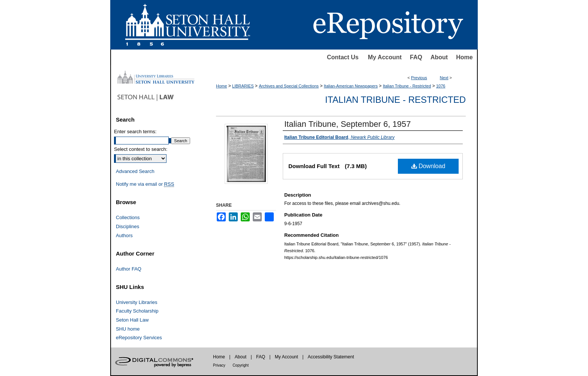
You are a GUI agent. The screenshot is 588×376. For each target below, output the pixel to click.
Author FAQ (129, 269)
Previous (419, 78)
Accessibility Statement (331, 357)
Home (464, 57)
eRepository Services (139, 338)
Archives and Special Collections (289, 86)
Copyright (241, 365)
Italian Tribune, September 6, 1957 (348, 124)
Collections (128, 217)
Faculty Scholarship (137, 311)
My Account (385, 57)
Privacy (219, 365)
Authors (124, 235)
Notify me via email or (145, 184)
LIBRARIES (243, 86)
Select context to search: (141, 149)
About (439, 57)
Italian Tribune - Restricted (407, 86)
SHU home (128, 329)
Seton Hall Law (132, 320)
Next (444, 78)
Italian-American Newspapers (351, 86)
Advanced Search (135, 171)
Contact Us (343, 57)
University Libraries (137, 302)
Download (428, 166)
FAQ (416, 57)
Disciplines (127, 226)
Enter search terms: (135, 132)
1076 (441, 86)
